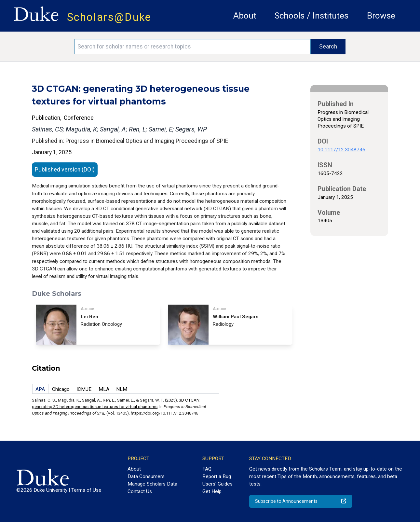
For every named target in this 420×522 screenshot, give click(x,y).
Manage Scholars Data (152, 484)
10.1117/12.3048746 (341, 150)
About (245, 16)
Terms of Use (86, 490)
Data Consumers (146, 476)
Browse (381, 16)
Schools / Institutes (312, 16)
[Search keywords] (193, 47)
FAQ (207, 469)
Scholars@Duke (109, 17)
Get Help (212, 491)
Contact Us (140, 491)
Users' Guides (217, 484)
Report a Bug (217, 476)
